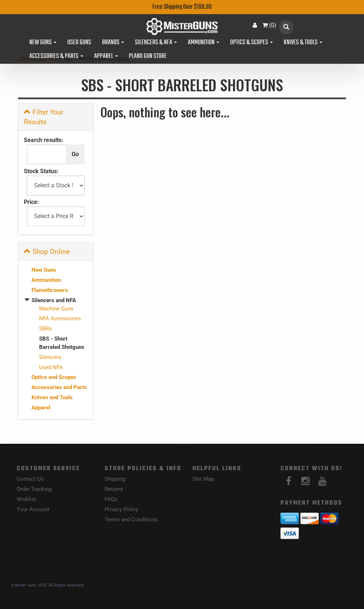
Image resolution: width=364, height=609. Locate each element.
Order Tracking (34, 489)
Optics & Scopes (251, 43)
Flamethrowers (50, 290)
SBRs (45, 329)
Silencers (50, 357)
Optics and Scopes (54, 377)
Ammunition (204, 43)
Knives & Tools (303, 43)
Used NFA (51, 367)
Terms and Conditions (131, 520)
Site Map (203, 479)
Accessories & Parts (56, 57)
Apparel (106, 57)
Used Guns (79, 43)
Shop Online (47, 252)
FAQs (111, 499)
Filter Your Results (44, 117)
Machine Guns (56, 309)
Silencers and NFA (54, 300)
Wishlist (26, 499)
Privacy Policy (121, 509)
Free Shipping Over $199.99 (182, 7)
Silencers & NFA (156, 43)
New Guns (43, 43)
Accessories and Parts (59, 387)
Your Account (33, 509)
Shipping (115, 479)
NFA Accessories (60, 318)
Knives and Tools (52, 397)
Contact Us (30, 479)
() (269, 25)
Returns (114, 489)
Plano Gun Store (148, 57)
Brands (113, 43)
